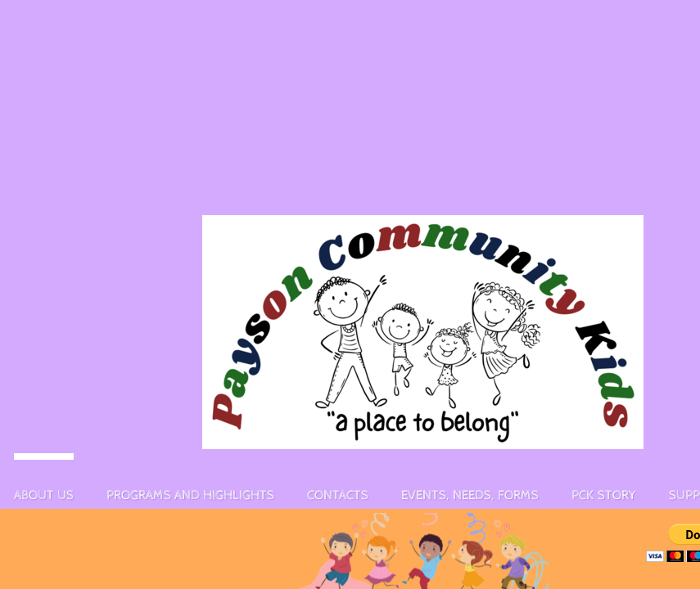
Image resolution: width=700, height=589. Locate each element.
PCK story (604, 495)
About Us (44, 495)
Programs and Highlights (190, 495)
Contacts (338, 495)
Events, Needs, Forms (470, 495)
